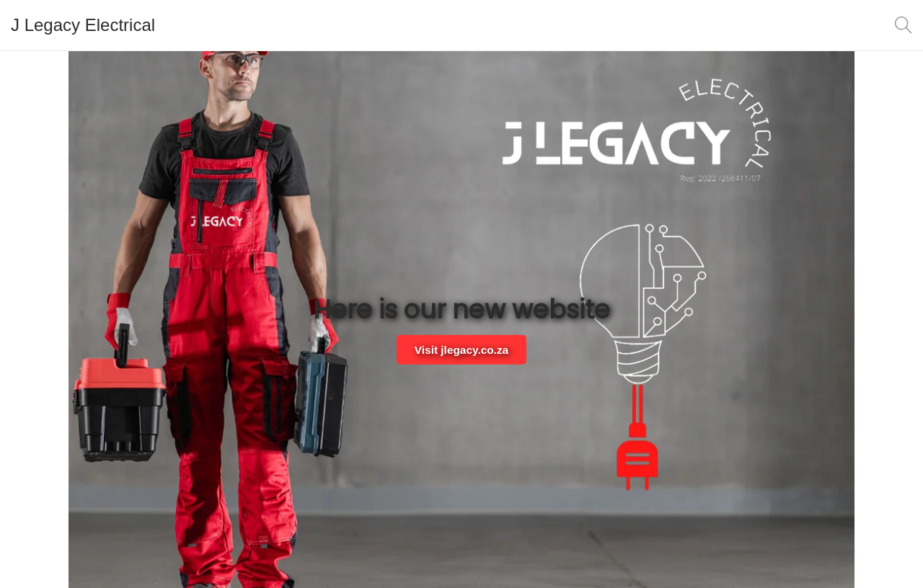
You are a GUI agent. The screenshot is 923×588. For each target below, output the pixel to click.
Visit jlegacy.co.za (461, 349)
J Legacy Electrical (83, 25)
